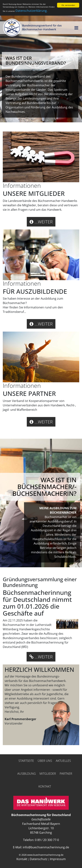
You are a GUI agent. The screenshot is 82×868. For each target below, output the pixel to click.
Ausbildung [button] (27, 774)
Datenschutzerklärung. (31, 11)
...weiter (41, 222)
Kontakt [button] (45, 786)
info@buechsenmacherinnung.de (46, 847)
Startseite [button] (26, 761)
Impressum (58, 859)
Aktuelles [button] (63, 761)
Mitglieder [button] (48, 774)
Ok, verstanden (68, 5)
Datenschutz (39, 859)
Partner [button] (66, 774)
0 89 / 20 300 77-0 (47, 840)
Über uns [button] (45, 761)
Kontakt (22, 859)
